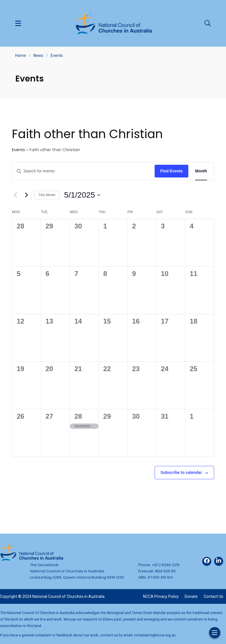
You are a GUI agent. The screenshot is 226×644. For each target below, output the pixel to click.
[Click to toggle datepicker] (82, 195)
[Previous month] (15, 195)
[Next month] (26, 195)
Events (57, 55)
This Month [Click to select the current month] (47, 195)
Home (21, 55)
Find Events (171, 171)
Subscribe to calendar (181, 472)
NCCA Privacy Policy (161, 596)
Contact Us (213, 596)
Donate (191, 596)
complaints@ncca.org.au (155, 635)
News (38, 55)
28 (78, 416)
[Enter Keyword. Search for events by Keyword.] (83, 171)
